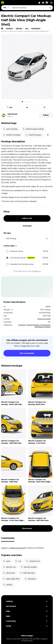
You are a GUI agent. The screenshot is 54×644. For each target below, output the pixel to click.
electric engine (29, 567)
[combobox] (32, 8)
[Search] (50, 8)
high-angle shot (11, 579)
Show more (27, 528)
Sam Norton (13, 114)
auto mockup (10, 129)
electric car (9, 567)
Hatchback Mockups (43, 327)
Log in (4, 548)
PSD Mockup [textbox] (11, 239)
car (18, 561)
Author (10, 116)
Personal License (44, 319)
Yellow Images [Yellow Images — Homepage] (27, 636)
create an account (17, 548)
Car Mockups (45, 325)
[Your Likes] (43, 3)
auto (7, 561)
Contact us (36, 271)
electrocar (9, 573)
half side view (27, 573)
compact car (33, 561)
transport (30, 579)
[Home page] (2, 28)
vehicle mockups (12, 135)
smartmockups (33, 135)
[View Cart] (39, 3)
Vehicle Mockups (33, 325)
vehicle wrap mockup (33, 129)
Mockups (22, 325)
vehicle (8, 585)
